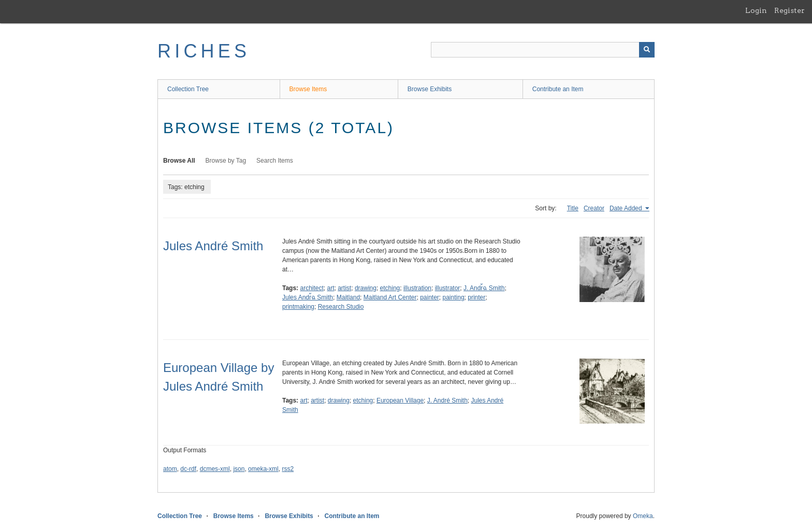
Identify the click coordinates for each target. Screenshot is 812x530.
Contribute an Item (558, 89)
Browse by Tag (226, 161)
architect (311, 288)
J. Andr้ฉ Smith (484, 288)
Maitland (348, 297)
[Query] (543, 50)
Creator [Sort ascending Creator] (594, 208)
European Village (400, 400)
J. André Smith (447, 400)
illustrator (448, 288)
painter (430, 297)
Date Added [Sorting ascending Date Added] (627, 208)
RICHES (204, 51)
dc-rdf (188, 469)
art (331, 288)
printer (476, 297)
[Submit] (647, 50)
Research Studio (341, 307)
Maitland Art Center (390, 297)
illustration (417, 288)
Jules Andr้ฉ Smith (308, 297)
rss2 (288, 469)
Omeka (643, 516)
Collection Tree (188, 89)
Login (756, 10)
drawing (366, 288)
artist (344, 288)
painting (454, 297)
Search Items (275, 161)
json (239, 469)
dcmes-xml (215, 469)
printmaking (298, 307)
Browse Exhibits (430, 89)
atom (170, 469)
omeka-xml (263, 469)
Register (789, 10)
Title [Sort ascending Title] (573, 208)
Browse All (179, 161)
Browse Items (308, 89)
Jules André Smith (213, 246)
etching (390, 288)
